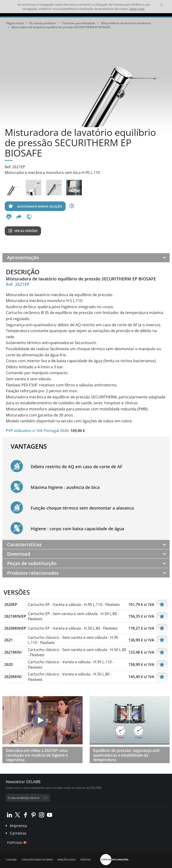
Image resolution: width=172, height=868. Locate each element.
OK (46, 798)
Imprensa (18, 826)
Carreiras (18, 833)
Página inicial (15, 23)
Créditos (85, 860)
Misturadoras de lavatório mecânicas (126, 23)
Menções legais (67, 860)
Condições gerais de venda (37, 860)
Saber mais (137, 9)
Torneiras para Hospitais (79, 23)
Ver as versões (23, 231)
